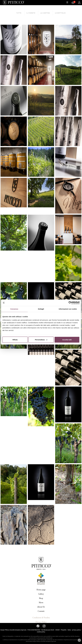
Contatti (41, 611)
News (41, 602)
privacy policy (76, 630)
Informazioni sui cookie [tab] (68, 309)
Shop (41, 598)
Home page (41, 590)
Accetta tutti (67, 340)
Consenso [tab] (14, 309)
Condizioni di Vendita (41, 618)
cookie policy (41, 632)
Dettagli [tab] (41, 309)
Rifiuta (15, 340)
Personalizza (41, 340)
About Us (41, 607)
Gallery (41, 594)
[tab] (19, 13)
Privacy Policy (41, 622)
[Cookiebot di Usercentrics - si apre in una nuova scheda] (70, 303)
